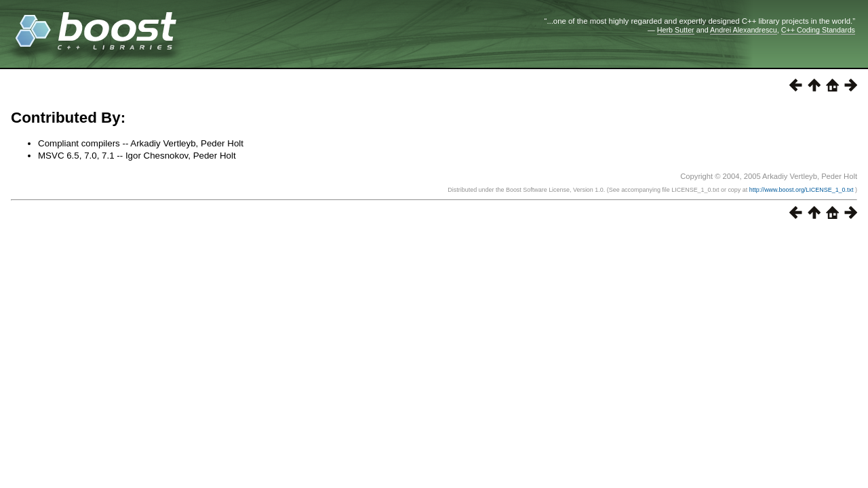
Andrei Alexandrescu (744, 30)
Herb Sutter (676, 30)
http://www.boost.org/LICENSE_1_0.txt (802, 190)
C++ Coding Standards (818, 30)
